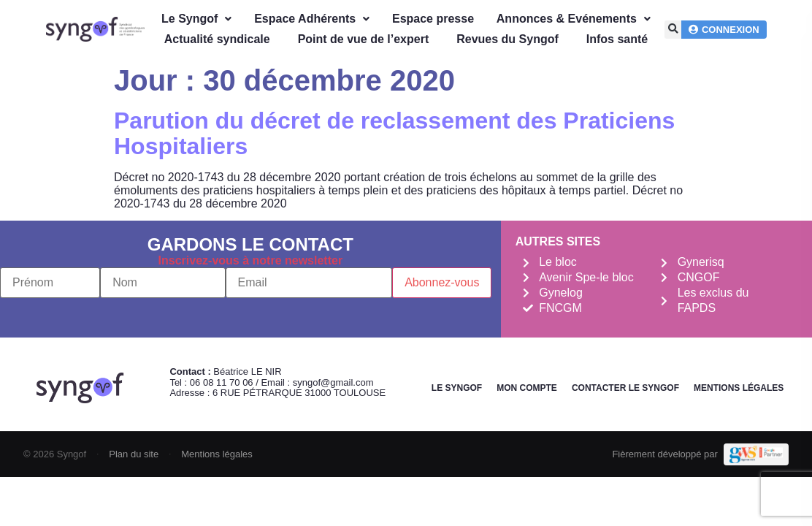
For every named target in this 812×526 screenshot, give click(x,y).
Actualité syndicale (217, 39)
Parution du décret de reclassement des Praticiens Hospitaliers (394, 133)
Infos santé (617, 39)
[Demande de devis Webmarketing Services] (756, 454)
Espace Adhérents (312, 19)
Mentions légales (739, 388)
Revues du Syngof (507, 39)
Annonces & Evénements (574, 19)
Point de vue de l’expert (364, 39)
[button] (674, 30)
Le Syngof (196, 19)
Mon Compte (527, 388)
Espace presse (433, 19)
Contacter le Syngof (625, 388)
